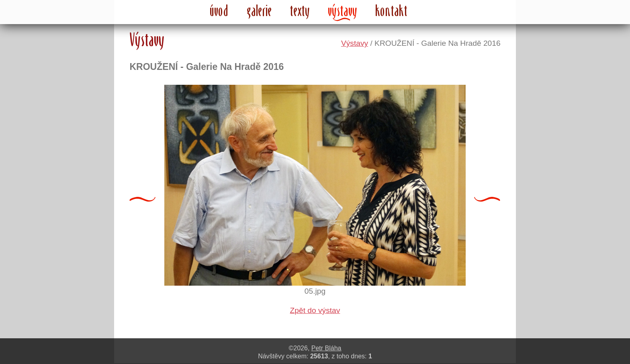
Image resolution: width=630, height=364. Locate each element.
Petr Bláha (326, 348)
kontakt (391, 10)
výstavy (343, 10)
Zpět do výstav (315, 310)
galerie (259, 10)
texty (300, 10)
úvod (219, 10)
